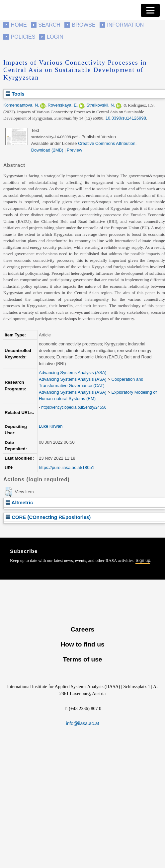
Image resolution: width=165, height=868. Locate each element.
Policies (23, 37)
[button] (8, 492)
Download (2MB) (47, 150)
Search (49, 25)
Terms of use (82, 659)
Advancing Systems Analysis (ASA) (73, 373)
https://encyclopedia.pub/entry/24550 (74, 407)
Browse (83, 25)
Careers (82, 629)
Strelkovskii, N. (101, 105)
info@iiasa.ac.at (83, 723)
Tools (15, 94)
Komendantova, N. (21, 105)
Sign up (143, 560)
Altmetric (19, 502)
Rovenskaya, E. (63, 105)
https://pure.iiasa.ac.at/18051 (67, 467)
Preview (74, 150)
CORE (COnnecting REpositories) (48, 517)
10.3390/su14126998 (126, 118)
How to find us (82, 644)
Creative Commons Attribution (107, 143)
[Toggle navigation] (150, 10)
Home (19, 25)
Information (125, 25)
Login (55, 37)
